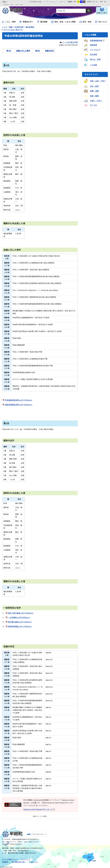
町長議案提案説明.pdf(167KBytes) (19, 400)
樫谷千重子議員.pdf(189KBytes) (21, 613)
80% (22, 5)
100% (17, 5)
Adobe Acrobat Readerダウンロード (39, 809)
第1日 (7, 51)
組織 (11, 27)
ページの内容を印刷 (69, 42)
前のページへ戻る (40, 816)
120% (11, 5)
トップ (4, 27)
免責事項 (5, 862)
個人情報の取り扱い (19, 862)
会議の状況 (48, 51)
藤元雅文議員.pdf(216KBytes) (20, 622)
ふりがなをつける (35, 2)
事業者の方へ (28, 22)
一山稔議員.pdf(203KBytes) (19, 617)
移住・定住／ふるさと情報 (65, 22)
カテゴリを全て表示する (13, 30)
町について (103, 22)
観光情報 (44, 22)
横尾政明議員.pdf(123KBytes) (20, 626)
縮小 (106, 2)
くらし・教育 (10, 22)
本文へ (5, 2)
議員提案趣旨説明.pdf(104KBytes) (19, 405)
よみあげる (62, 2)
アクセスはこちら (38, 834)
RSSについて (34, 862)
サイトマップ (26, 859)
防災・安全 (87, 22)
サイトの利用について (10, 859)
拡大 (97, 2)
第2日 (36, 51)
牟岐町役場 (19, 27)
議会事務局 (30, 27)
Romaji (53, 2)
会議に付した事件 (22, 51)
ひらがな (46, 2)
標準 (75, 2)
